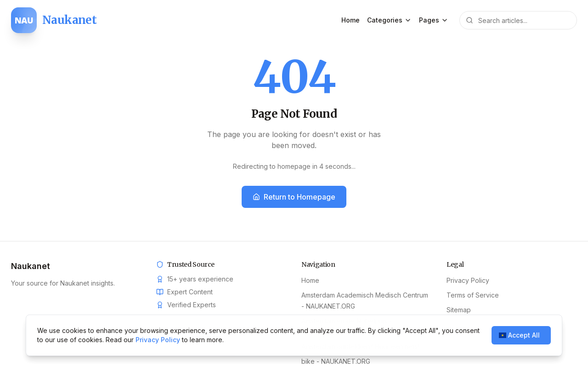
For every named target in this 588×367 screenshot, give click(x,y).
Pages (434, 20)
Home (351, 20)
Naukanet (31, 266)
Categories (389, 20)
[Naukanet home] (54, 20)
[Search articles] (518, 20)
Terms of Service (473, 295)
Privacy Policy (468, 280)
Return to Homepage (294, 197)
